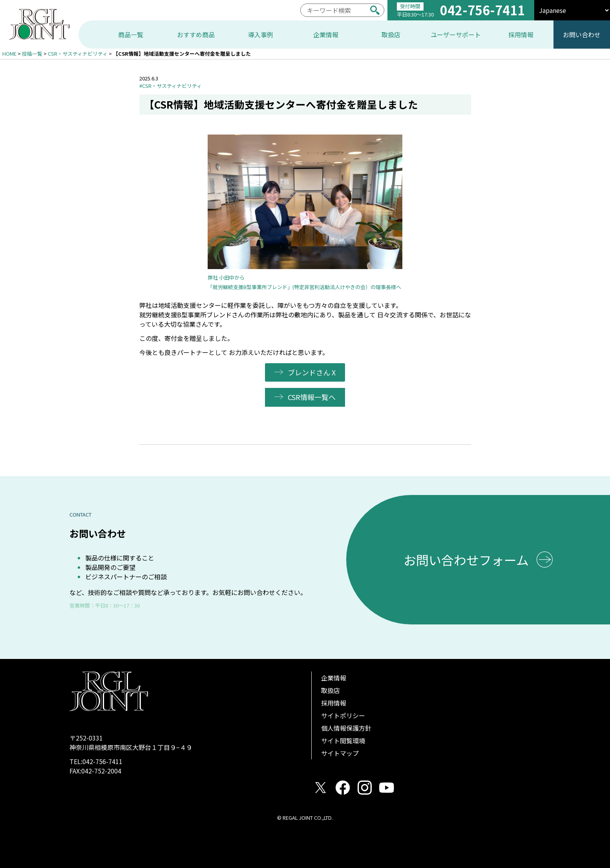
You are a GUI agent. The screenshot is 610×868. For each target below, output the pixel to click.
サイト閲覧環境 (343, 741)
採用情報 (334, 703)
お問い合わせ (582, 35)
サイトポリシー (343, 715)
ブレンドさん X (312, 372)
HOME (9, 54)
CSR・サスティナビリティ (78, 54)
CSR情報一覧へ (312, 397)
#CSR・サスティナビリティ (171, 86)
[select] (572, 10)
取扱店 (331, 690)
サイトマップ (340, 753)
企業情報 (334, 678)
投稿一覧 (32, 54)
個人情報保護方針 (346, 728)
